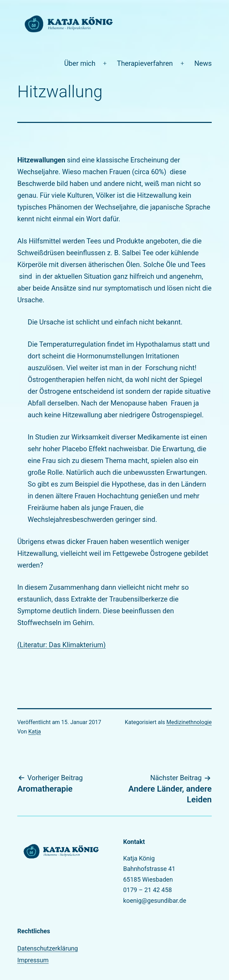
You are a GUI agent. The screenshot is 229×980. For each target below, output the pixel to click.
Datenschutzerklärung (48, 948)
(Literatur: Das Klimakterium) (61, 645)
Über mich (80, 63)
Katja (35, 732)
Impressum (33, 960)
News (203, 63)
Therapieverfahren (145, 63)
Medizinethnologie (189, 722)
